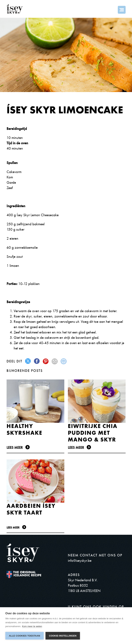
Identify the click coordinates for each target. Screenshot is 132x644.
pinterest (46, 361)
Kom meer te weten (32, 626)
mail (55, 361)
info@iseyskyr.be (80, 560)
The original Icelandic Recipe (24, 575)
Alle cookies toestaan (25, 636)
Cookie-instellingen (63, 636)
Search (112, 10)
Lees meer (15, 448)
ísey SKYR (15, 9)
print (64, 361)
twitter (28, 361)
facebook (37, 361)
